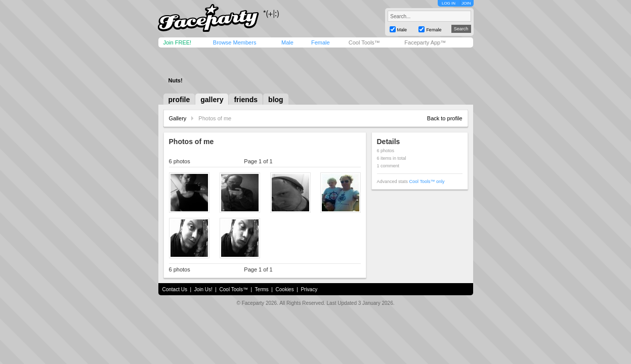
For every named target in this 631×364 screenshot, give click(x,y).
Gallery (178, 118)
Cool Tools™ (364, 42)
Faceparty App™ (425, 42)
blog (276, 100)
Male (287, 42)
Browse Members (235, 42)
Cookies (285, 289)
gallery (212, 100)
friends (246, 100)
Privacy (309, 289)
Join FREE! (178, 42)
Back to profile (445, 118)
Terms (262, 289)
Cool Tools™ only (427, 181)
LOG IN (449, 3)
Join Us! (203, 289)
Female (321, 42)
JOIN (466, 3)
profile (179, 100)
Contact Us (175, 289)
